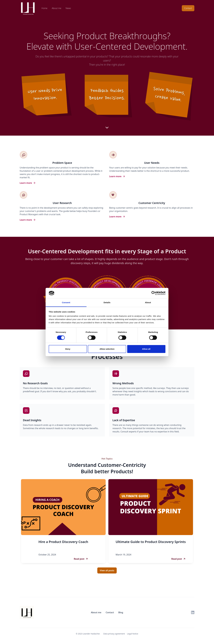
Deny (68, 349)
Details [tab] (107, 302)
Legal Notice (133, 634)
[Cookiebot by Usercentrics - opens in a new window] (153, 293)
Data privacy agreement (114, 634)
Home (44, 8)
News (68, 8)
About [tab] (148, 302)
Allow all (146, 349)
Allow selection (107, 349)
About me (57, 8)
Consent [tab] (66, 302)
